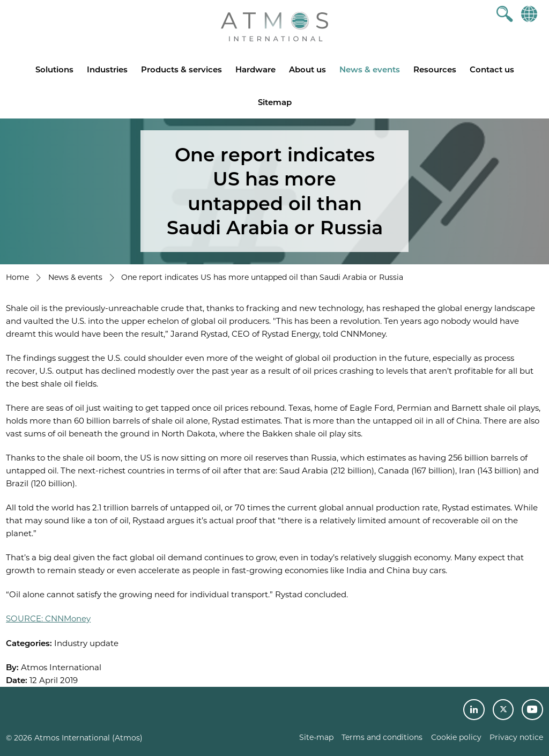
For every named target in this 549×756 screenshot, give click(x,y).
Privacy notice (516, 737)
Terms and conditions (382, 737)
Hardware (255, 69)
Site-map (316, 737)
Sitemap (275, 102)
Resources (435, 69)
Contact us (492, 69)
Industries (107, 69)
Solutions (54, 69)
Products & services (181, 69)
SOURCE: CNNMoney (48, 618)
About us (307, 69)
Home (17, 277)
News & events (370, 69)
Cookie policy (456, 737)
